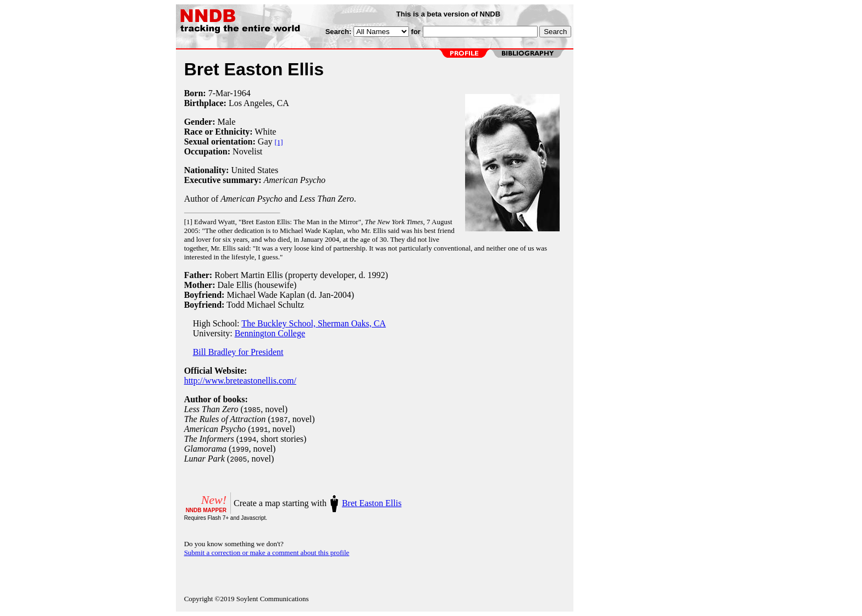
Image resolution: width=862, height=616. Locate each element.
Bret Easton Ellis (372, 503)
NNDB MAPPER (206, 510)
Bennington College (270, 333)
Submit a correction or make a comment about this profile (267, 553)
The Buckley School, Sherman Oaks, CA (314, 323)
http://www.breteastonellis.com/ (240, 381)
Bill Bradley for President (238, 352)
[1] (279, 142)
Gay (265, 141)
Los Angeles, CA (259, 103)
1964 (242, 93)
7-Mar (219, 93)
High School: (213, 323)
